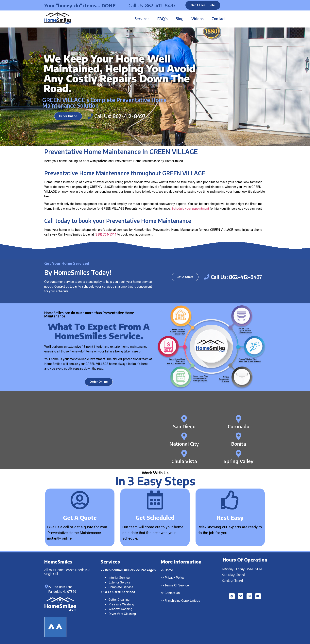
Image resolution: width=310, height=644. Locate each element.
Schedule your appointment (190, 209)
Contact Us (172, 593)
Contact (219, 19)
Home (169, 570)
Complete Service (121, 587)
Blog (180, 19)
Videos (198, 19)
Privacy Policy (175, 578)
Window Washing (120, 609)
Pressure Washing (121, 604)
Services (142, 19)
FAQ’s (163, 19)
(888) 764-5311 (106, 234)
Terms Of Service (177, 585)
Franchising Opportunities (182, 601)
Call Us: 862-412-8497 (152, 5)
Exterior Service (120, 582)
